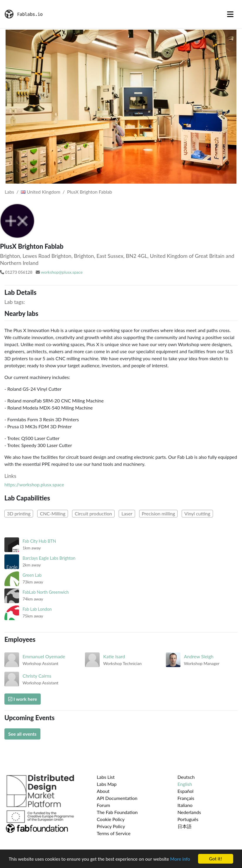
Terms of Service (114, 833)
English (185, 784)
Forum (103, 805)
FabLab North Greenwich (46, 592)
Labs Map (107, 784)
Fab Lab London (37, 609)
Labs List (106, 777)
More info (180, 859)
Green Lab (32, 575)
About (103, 791)
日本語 (185, 826)
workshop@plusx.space (62, 272)
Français (186, 798)
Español (186, 791)
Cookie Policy (111, 819)
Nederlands (189, 812)
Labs (9, 192)
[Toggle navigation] (230, 14)
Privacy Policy (111, 826)
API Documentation (117, 798)
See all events (22, 734)
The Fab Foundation (117, 812)
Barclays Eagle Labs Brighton (49, 558)
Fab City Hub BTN (39, 541)
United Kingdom (40, 192)
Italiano (185, 805)
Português (188, 819)
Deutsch (186, 777)
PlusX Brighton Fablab (90, 192)
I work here (23, 699)
